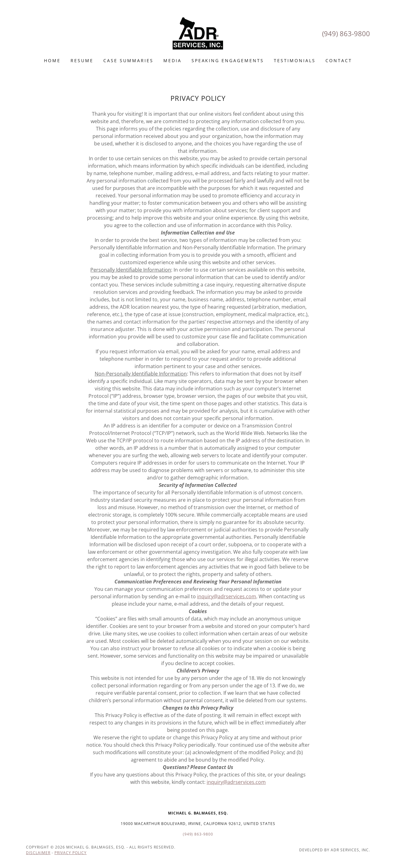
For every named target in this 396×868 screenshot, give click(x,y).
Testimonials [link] (295, 60)
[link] (198, 33)
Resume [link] (82, 60)
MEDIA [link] (172, 60)
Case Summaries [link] (128, 60)
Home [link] (52, 60)
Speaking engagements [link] (228, 60)
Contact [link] (339, 60)
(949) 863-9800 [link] (346, 33)
